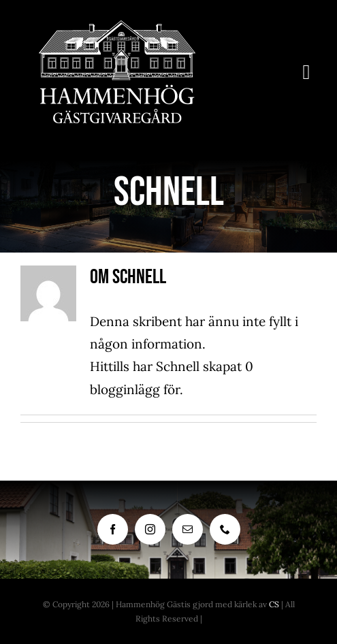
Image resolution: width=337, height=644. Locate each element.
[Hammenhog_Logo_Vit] (117, 27)
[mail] (188, 529)
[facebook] (113, 529)
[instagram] (150, 529)
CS (274, 604)
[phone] (225, 529)
